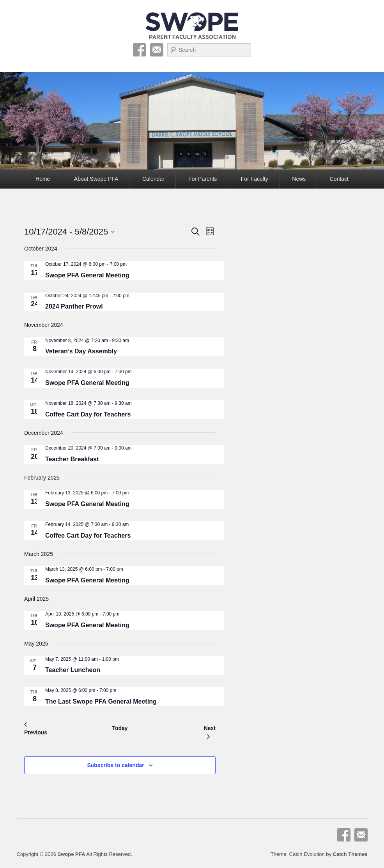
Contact (339, 179)
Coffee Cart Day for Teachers (88, 414)
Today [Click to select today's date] (120, 728)
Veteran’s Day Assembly (81, 351)
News (299, 179)
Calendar (153, 179)
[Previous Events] (36, 730)
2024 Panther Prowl (74, 306)
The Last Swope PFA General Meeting (101, 701)
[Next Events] (210, 730)
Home (43, 179)
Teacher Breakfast (72, 459)
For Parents (203, 179)
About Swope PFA (96, 179)
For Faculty (255, 179)
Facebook (140, 50)
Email (157, 50)
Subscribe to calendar (115, 765)
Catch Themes (350, 854)
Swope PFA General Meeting (87, 275)
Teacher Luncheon (73, 670)
